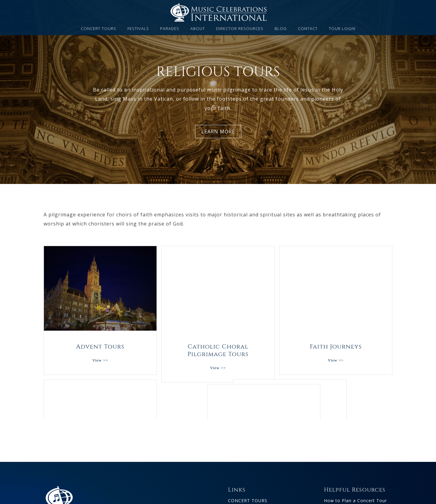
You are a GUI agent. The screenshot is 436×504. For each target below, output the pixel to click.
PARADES (170, 29)
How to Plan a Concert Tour (355, 481)
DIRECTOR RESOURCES (240, 29)
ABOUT (198, 29)
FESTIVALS (138, 29)
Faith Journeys (336, 288)
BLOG (281, 29)
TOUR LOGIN (342, 29)
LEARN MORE (218, 132)
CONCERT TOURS (99, 29)
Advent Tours (100, 288)
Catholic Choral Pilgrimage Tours (218, 288)
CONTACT (308, 29)
